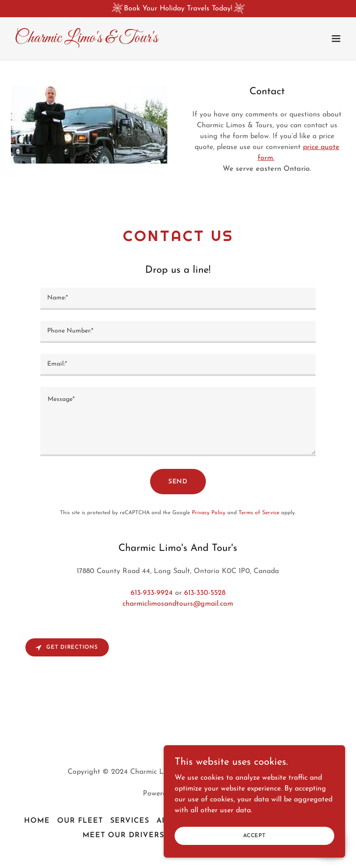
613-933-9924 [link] (152, 593)
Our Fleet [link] (80, 821)
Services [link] (130, 821)
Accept (254, 842)
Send (178, 482)
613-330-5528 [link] (205, 593)
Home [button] (37, 821)
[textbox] (178, 299)
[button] (336, 39)
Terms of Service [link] (259, 513)
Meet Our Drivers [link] (123, 835)
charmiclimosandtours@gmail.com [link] (178, 604)
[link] (86, 40)
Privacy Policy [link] (209, 513)
